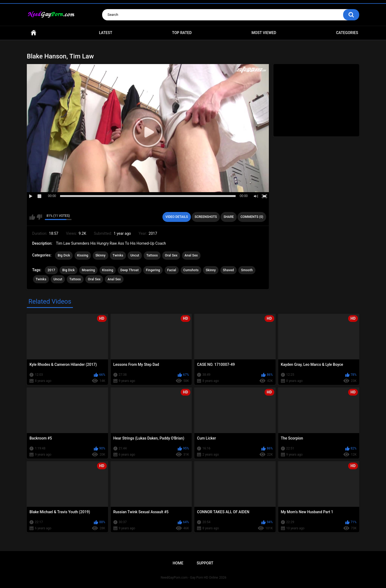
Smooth (247, 270)
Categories (347, 33)
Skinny (101, 255)
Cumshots (191, 270)
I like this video (32, 217)
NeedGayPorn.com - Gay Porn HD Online (190, 578)
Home (34, 33)
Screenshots (206, 217)
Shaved (229, 270)
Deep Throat (130, 270)
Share (229, 217)
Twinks (118, 255)
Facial (172, 270)
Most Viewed (264, 33)
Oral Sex (171, 255)
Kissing (83, 255)
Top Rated (182, 33)
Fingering (153, 270)
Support (205, 563)
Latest (106, 33)
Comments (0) (252, 217)
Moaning (88, 270)
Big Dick (64, 255)
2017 (51, 270)
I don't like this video (39, 217)
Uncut (135, 255)
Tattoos (152, 255)
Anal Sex (191, 255)
